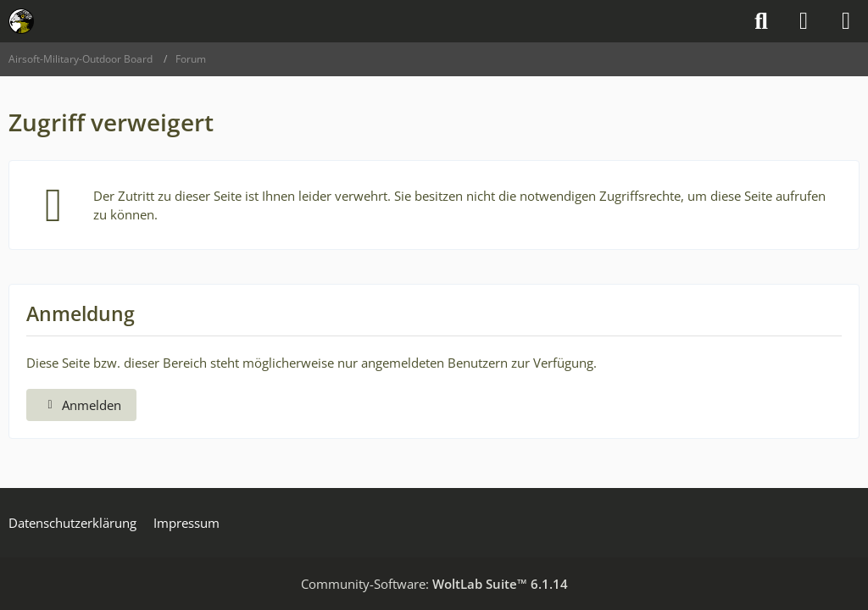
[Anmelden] (804, 21)
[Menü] (846, 21)
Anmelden (81, 405)
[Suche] (761, 21)
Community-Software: (434, 584)
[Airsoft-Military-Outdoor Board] (21, 21)
